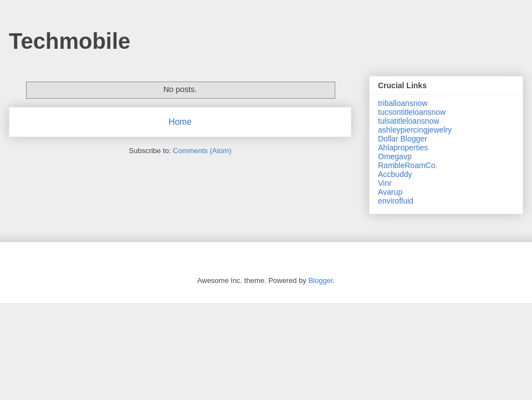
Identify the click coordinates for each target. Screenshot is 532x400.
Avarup (390, 192)
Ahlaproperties (403, 148)
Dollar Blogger (403, 139)
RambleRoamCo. (408, 165)
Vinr (385, 183)
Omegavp (395, 156)
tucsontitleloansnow (412, 112)
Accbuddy (395, 174)
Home (180, 122)
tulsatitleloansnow (409, 121)
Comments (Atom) (202, 151)
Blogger (320, 280)
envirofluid (396, 201)
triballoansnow (403, 103)
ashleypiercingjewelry (415, 130)
